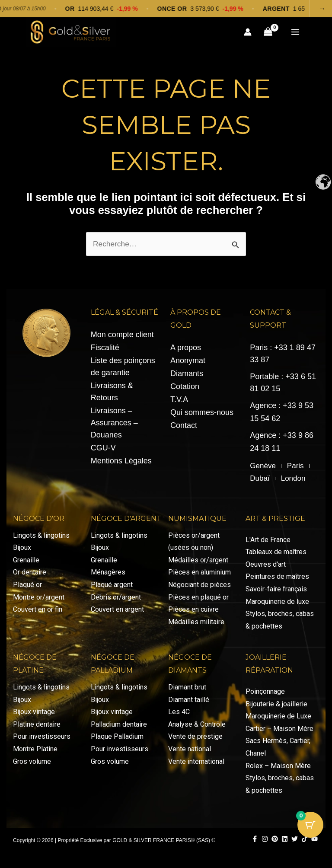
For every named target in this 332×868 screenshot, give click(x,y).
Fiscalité (105, 353)
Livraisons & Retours (112, 397)
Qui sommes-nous (202, 418)
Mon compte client (122, 340)
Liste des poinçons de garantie (123, 372)
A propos (186, 353)
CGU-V (103, 453)
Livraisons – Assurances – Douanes (114, 428)
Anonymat (188, 366)
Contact (184, 431)
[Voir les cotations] (166, 9)
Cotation (185, 392)
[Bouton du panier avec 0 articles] (310, 825)
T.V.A (179, 405)
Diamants (187, 379)
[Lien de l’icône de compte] (247, 35)
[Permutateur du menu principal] (295, 34)
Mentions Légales (121, 466)
